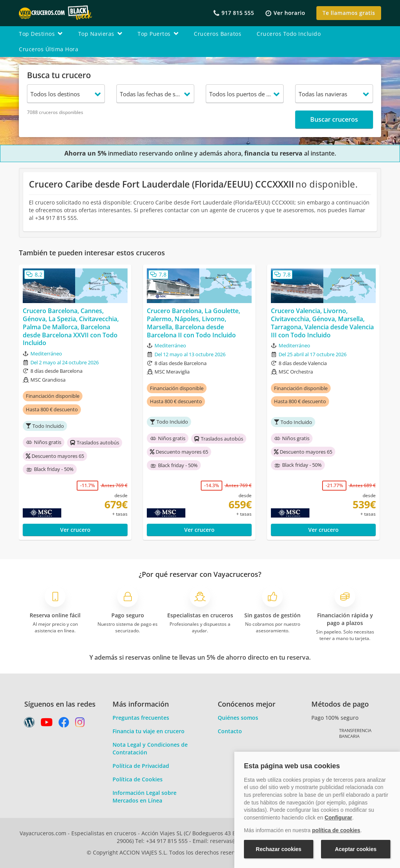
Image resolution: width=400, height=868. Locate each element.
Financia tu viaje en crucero (149, 731)
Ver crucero (75, 530)
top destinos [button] (41, 34)
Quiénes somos (238, 718)
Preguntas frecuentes (141, 718)
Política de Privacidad (141, 766)
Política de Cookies (138, 779)
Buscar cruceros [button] (334, 119)
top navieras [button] (100, 34)
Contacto (230, 731)
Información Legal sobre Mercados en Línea (145, 797)
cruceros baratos (218, 34)
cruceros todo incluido (289, 34)
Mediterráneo (46, 354)
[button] (285, 13)
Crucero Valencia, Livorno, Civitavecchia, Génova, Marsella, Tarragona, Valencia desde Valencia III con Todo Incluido (322, 323)
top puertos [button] (158, 34)
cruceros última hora (49, 49)
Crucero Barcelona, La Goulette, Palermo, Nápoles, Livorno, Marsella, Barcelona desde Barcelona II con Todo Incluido (193, 323)
